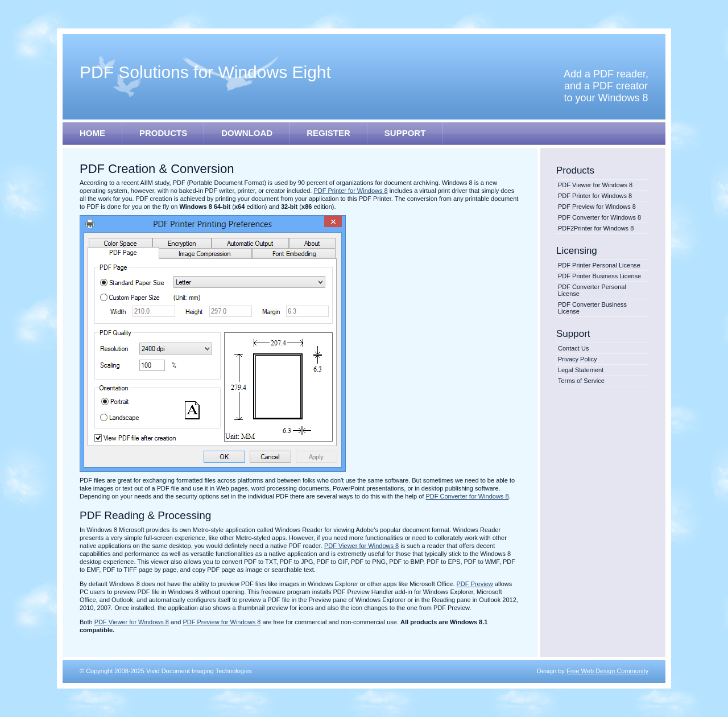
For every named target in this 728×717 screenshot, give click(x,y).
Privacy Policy (577, 359)
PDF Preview (475, 584)
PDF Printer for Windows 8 (595, 196)
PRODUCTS (163, 133)
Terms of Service (581, 381)
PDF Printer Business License (599, 276)
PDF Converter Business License (592, 308)
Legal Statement (581, 370)
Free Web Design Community (607, 671)
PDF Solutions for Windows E (205, 72)
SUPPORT (405, 133)
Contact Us (573, 348)
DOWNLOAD (247, 133)
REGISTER (328, 133)
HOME (92, 133)
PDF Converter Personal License (592, 290)
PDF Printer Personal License (599, 265)
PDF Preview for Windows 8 (597, 207)
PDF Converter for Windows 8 (599, 217)
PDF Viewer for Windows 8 (595, 185)
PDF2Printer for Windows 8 (596, 228)
